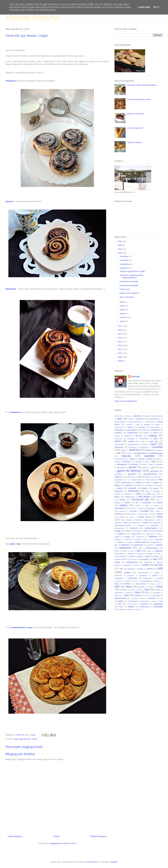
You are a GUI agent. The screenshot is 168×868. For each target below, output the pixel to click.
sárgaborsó (148, 562)
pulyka (150, 554)
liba (122, 520)
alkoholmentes (158, 416)
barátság (118, 430)
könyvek (133, 508)
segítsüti (127, 565)
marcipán (141, 525)
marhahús (155, 525)
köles (147, 506)
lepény (132, 517)
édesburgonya (156, 453)
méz (146, 531)
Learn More (144, 7)
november (125, 260)
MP (159, 534)
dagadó (123, 450)
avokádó (129, 425)
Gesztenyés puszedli (129, 281)
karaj (147, 491)
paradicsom (125, 548)
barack (142, 427)
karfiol (138, 494)
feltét (147, 462)
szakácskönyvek (143, 573)
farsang (117, 462)
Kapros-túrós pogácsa (129, 293)
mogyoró (121, 534)
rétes (156, 556)
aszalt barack (120, 422)
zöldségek (158, 607)
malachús (136, 523)
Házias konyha (32, 17)
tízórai (34, 739)
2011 (120, 349)
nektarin (118, 539)
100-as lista (119, 416)
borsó (156, 433)
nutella (138, 539)
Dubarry (129, 453)
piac (132, 551)
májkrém (118, 523)
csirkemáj (119, 447)
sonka (146, 565)
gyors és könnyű (129, 471)
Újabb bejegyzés (15, 836)
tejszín (129, 587)
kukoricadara (131, 514)
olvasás (129, 542)
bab (138, 424)
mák (125, 523)
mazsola (134, 528)
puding (131, 554)
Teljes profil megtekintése (126, 401)
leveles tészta (145, 517)
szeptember (126, 264)
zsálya (121, 609)
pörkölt (121, 554)
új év (148, 596)
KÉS (158, 500)
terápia (150, 587)
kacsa (139, 485)
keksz (117, 497)
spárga (140, 569)
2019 (120, 249)
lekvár (160, 514)
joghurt (118, 485)
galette (151, 464)
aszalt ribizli (150, 422)
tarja (116, 584)
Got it (156, 7)
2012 (120, 345)
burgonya (118, 439)
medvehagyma (151, 528)
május (123, 310)
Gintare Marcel (92, 862)
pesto (125, 551)
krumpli (145, 511)
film (161, 462)
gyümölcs (132, 474)
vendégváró (133, 601)
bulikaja (153, 436)
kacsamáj (149, 485)
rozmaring (144, 559)
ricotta (117, 559)
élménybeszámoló (121, 459)
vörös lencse (132, 604)
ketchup (118, 503)
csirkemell (132, 447)
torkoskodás (119, 593)
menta (128, 531)
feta (153, 462)
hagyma (118, 477)
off (151, 540)
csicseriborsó (133, 444)
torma (129, 593)
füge (144, 464)
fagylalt (142, 459)
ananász (140, 419)
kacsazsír (159, 485)
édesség (126, 456)
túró (127, 595)
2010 (120, 353)
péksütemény (25, 739)
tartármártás (141, 584)
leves (160, 517)
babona (147, 424)
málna (146, 523)
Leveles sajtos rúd (135, 128)
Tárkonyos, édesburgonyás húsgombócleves (131, 276)
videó (154, 601)
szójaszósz (147, 578)
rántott (132, 556)
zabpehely (158, 604)
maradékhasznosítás (123, 525)
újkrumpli (156, 595)
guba (161, 468)
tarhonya (157, 581)
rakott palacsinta (120, 556)
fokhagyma (122, 464)
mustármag (140, 537)
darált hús (134, 450)
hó (127, 480)
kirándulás (147, 503)
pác (116, 545)
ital (148, 483)
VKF (120, 604)
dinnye (160, 450)
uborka (138, 595)
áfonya (128, 416)
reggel (140, 556)
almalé (131, 419)
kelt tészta (144, 497)
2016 (120, 330)
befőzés (145, 430)
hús (161, 479)
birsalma (118, 433)
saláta (117, 562)
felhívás (139, 462)
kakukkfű (132, 488)
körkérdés (151, 508)
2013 (120, 342)
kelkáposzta (130, 497)
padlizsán (125, 545)
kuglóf (158, 511)
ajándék (137, 416)
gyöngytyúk (119, 474)
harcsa (148, 477)
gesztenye (121, 467)
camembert (144, 439)
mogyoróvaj (150, 534)
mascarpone (119, 528)
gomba (132, 467)
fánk (158, 459)
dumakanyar (140, 453)
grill (153, 467)
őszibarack (156, 542)
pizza (149, 551)
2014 (120, 338)
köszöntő (122, 511)
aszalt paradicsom (136, 422)
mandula (156, 523)
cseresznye (119, 444)
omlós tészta (141, 542)
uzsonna (134, 598)
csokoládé (157, 447)
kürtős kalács (143, 514)
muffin (117, 537)
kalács (145, 488)
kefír (158, 494)
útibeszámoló (120, 598)
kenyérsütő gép (140, 499)
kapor (156, 488)
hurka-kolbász (150, 480)
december (125, 256)
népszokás (128, 540)
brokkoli (127, 436)
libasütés (138, 520)
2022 (120, 241)
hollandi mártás (136, 480)
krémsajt (133, 511)
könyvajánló (120, 508)
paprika (159, 545)
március (124, 317)
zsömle (138, 610)
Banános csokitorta (136, 114)
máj (158, 520)
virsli (161, 601)
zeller (121, 607)
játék (156, 483)
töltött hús (118, 596)
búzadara (131, 439)
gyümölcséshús (150, 474)
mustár (127, 537)
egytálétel (149, 456)
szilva (155, 575)
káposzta (119, 491)
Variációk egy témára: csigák (132, 271)
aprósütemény (154, 419)
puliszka (140, 554)
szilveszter (133, 578)
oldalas (120, 542)
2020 (120, 245)
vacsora (152, 598)
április (123, 314)
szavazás (131, 576)
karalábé (157, 491)
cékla (155, 439)
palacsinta (139, 545)
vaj (162, 598)
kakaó (120, 488)
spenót (150, 569)
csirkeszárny (144, 447)
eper (132, 459)
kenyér (122, 500)
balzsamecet (119, 427)
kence (160, 497)
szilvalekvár (119, 578)
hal (139, 477)
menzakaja (137, 531)
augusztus (125, 268)
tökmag (157, 593)
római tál (133, 559)
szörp (135, 581)
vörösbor (144, 604)
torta (137, 592)
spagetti (131, 569)
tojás (147, 589)
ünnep (143, 598)
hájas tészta (131, 477)
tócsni (139, 590)
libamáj (129, 520)
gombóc (145, 467)
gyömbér (154, 471)
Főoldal (56, 836)
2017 (120, 326)
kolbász (124, 505)
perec (117, 551)
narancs (153, 536)
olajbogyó (159, 539)
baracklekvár (155, 427)
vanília (120, 601)
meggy (118, 531)
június (123, 306)
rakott (158, 554)
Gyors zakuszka (126, 297)
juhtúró (129, 485)
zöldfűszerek (145, 607)
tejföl (117, 587)
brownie (139, 436)
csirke (153, 444)
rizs (124, 559)
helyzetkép (118, 480)
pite (139, 551)
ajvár (147, 416)
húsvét (139, 483)
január (123, 321)
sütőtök (127, 573)
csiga (15, 739)
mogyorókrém (136, 534)
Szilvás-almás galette (129, 285)
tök (147, 593)
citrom (118, 441)
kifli (137, 503)
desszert (149, 450)
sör (121, 569)
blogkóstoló (133, 433)
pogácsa (159, 551)
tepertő (141, 587)
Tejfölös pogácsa (134, 142)
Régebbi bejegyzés (98, 836)
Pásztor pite (125, 289)
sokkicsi (137, 565)
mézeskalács (157, 531)
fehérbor (127, 462)
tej (159, 584)
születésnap (145, 581)
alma (120, 419)
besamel (155, 430)
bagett (157, 425)
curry (142, 441)
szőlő (128, 581)
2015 (120, 334)
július (123, 302)
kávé (149, 494)
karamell (118, 494)
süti (160, 568)
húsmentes (126, 483)
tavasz (152, 584)
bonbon (146, 433)
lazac (153, 514)
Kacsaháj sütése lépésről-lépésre (142, 85)
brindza (117, 436)
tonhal (157, 590)
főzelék (134, 464)
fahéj (150, 459)
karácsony (134, 491)
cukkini (131, 441)
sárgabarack (132, 562)
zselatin (130, 610)
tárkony (127, 584)
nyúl (145, 540)
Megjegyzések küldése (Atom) (63, 843)
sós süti (159, 565)
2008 (120, 361)
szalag (157, 573)
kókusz (160, 503)
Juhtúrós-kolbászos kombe (139, 99)
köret (141, 508)
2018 (120, 253)
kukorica (118, 514)
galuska (160, 464)
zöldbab (131, 607)
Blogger (114, 862)
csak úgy (153, 441)
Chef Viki (135, 377)
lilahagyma (149, 520)
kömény (156, 506)
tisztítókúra (123, 590)
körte (160, 508)
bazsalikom (132, 430)
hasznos (157, 477)
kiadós (128, 503)
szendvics (143, 575)
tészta (159, 587)
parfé (140, 548)
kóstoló (138, 506)
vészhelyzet (145, 601)
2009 (120, 357)
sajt (155, 559)
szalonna (118, 575)
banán (130, 427)
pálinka (151, 545)
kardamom (128, 494)
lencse (122, 517)
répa (147, 556)
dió (119, 453)
